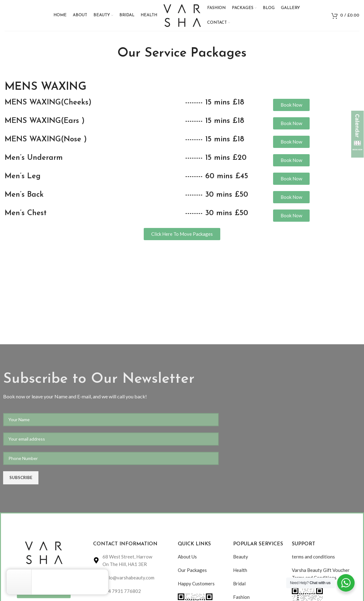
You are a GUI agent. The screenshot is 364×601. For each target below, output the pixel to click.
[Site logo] (182, 15)
